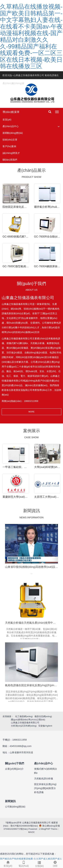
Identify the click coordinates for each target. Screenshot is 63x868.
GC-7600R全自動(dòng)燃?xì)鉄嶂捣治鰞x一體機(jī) (47, 237)
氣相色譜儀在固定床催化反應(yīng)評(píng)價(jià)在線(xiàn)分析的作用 (32, 685)
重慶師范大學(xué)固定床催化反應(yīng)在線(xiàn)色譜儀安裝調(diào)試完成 (16, 497)
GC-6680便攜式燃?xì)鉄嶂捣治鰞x (16, 237)
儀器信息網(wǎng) (43, 716)
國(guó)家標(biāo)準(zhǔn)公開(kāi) (28, 720)
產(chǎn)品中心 (11, 126)
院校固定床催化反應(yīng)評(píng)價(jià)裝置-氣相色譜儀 (16, 207)
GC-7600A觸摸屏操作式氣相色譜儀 (47, 266)
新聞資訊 (10, 801)
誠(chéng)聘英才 (11, 153)
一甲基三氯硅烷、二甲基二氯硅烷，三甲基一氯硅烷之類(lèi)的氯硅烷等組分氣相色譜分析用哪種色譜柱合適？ (16, 467)
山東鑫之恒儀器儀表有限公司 (25, 723)
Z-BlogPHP (45, 829)
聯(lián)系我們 (10, 160)
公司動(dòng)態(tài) (15, 807)
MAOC (32, 832)
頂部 (55, 863)
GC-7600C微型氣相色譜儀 (16, 266)
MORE (32, 412)
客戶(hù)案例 (9, 146)
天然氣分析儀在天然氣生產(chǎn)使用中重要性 (32, 623)
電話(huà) (24, 863)
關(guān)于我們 (15, 763)
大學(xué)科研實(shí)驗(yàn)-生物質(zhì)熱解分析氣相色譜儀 (47, 467)
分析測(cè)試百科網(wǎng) (24, 726)
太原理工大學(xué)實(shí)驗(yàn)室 (47, 497)
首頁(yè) (7, 120)
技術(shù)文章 (10, 140)
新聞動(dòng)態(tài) (13, 133)
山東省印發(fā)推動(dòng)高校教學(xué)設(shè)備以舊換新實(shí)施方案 (32, 567)
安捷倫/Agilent (45, 726)
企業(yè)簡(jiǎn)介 (14, 769)
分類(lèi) (39, 864)
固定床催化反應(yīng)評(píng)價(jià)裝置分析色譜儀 (45, 788)
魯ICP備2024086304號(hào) (24, 826)
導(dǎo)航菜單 (11, 112)
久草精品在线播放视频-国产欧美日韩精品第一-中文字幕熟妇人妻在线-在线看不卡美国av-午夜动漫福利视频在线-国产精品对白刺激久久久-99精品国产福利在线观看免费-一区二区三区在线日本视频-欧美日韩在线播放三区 (31, 36)
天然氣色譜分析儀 (44, 779)
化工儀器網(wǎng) (24, 716)
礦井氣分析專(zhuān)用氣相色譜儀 (47, 207)
